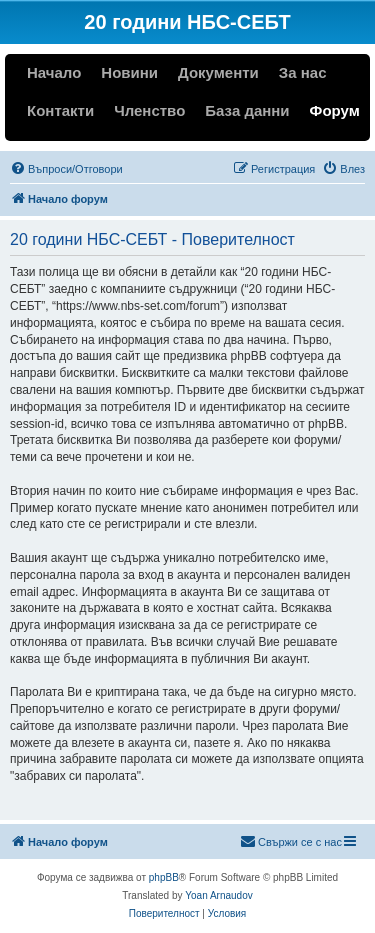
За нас (303, 72)
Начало (54, 72)
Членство (149, 110)
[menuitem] (66, 169)
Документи (218, 72)
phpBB (164, 877)
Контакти (60, 110)
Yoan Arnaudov (218, 895)
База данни (247, 110)
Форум (335, 110)
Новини (129, 72)
